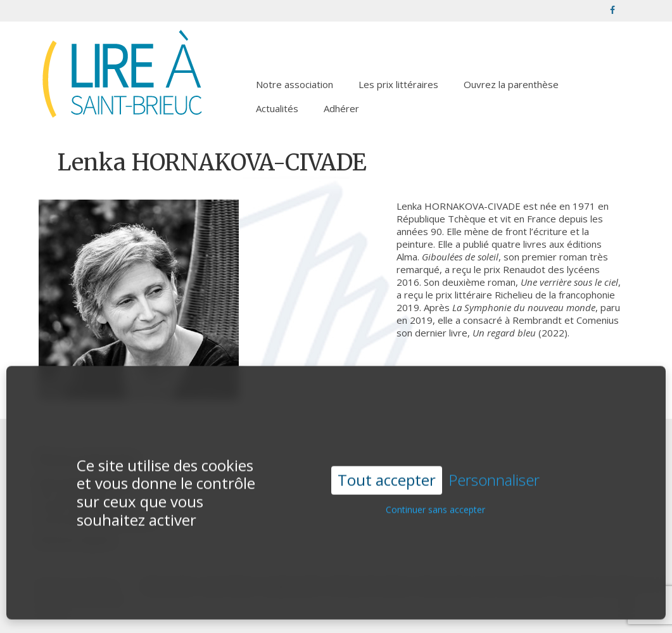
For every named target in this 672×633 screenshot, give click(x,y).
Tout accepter (387, 465)
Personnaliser (494, 466)
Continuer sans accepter (435, 495)
